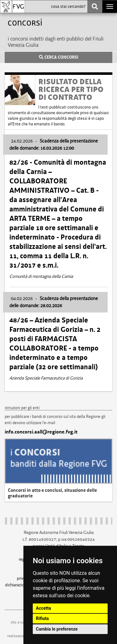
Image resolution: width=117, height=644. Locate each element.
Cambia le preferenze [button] (57, 629)
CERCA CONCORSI (59, 57)
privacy (23, 578)
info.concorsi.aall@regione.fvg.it (41, 432)
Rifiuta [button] (42, 618)
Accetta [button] (44, 608)
